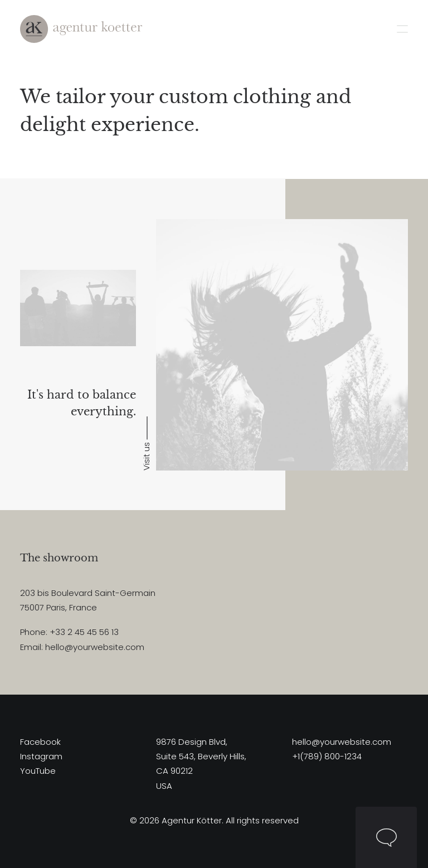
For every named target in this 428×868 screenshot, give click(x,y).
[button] (402, 29)
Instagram (41, 756)
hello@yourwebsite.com (342, 742)
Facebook (40, 742)
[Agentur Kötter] (81, 29)
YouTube (38, 771)
